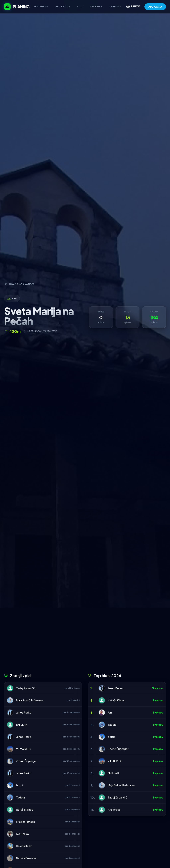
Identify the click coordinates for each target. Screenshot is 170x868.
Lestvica (96, 6)
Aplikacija (63, 6)
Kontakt (116, 6)
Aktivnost (41, 6)
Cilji (80, 6)
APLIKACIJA (155, 7)
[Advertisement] (85, 642)
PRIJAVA (133, 7)
